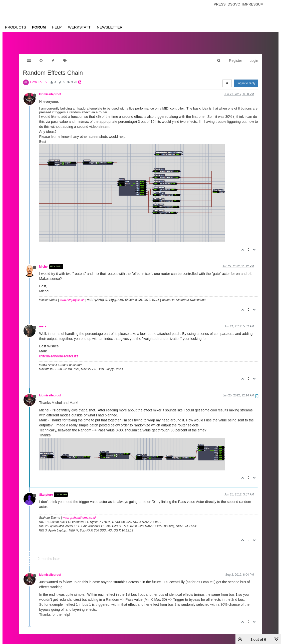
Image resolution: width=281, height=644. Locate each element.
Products (16, 27)
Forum (39, 27)
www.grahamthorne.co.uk (79, 513)
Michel (44, 262)
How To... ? (39, 77)
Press (220, 4)
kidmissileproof (50, 89)
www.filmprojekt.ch (72, 295)
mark (43, 321)
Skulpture (46, 489)
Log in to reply (246, 78)
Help (57, 27)
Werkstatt (79, 27)
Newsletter (110, 27)
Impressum (253, 4)
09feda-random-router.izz (59, 351)
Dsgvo (234, 4)
